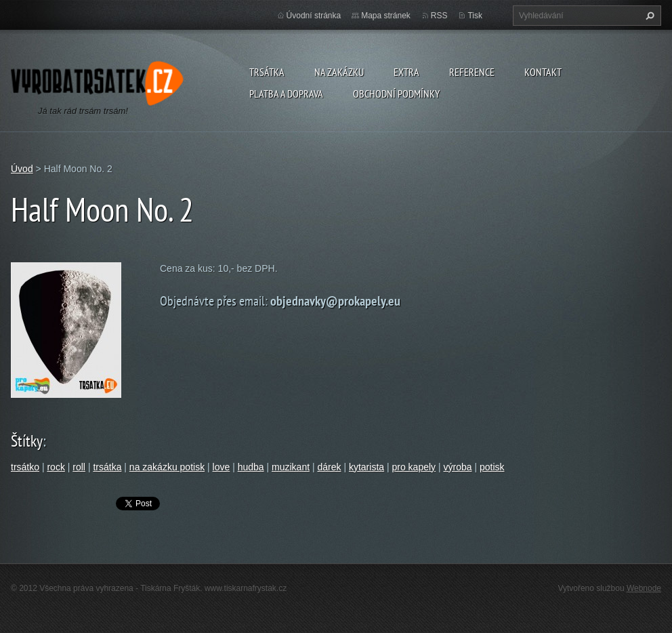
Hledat (648, 16)
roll (79, 467)
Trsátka (267, 72)
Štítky (27, 441)
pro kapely (414, 467)
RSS (439, 16)
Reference (472, 72)
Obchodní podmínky (396, 94)
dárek (329, 467)
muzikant (291, 467)
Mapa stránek (386, 16)
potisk (492, 467)
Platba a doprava (286, 94)
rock (56, 467)
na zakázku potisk (167, 467)
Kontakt (543, 72)
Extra (406, 72)
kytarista (366, 467)
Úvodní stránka (314, 16)
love (222, 467)
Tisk (475, 16)
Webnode (644, 588)
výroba (458, 467)
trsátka (107, 467)
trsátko (25, 467)
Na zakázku (339, 72)
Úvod (22, 169)
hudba (251, 467)
